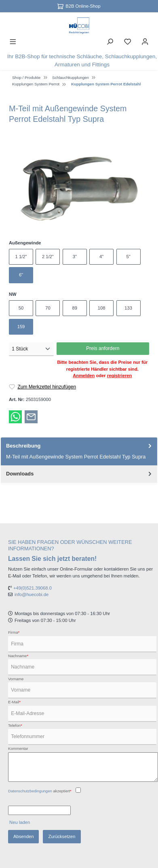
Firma (14, 632)
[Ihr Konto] (145, 41)
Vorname (16, 679)
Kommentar (18, 748)
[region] (79, 189)
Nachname (18, 656)
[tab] (79, 451)
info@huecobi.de (32, 594)
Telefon (15, 725)
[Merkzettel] (128, 41)
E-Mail (14, 702)
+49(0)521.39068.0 (33, 588)
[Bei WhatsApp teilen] (15, 416)
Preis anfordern (103, 348)
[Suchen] (110, 41)
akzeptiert (40, 791)
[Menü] (13, 41)
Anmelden (84, 376)
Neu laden (20, 822)
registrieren (120, 376)
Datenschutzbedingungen (30, 791)
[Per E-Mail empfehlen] (31, 416)
